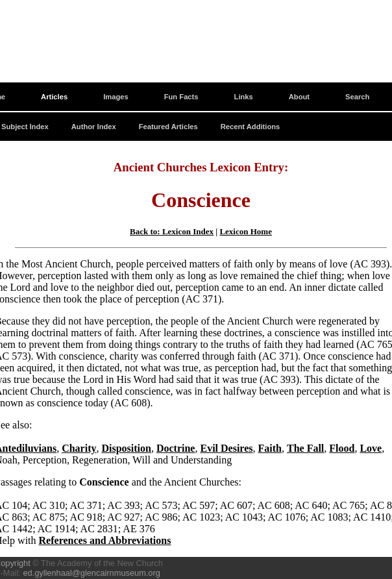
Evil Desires (226, 448)
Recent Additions (251, 127)
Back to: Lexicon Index (172, 231)
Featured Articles (168, 127)
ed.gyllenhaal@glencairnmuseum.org (91, 573)
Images (116, 97)
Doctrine (176, 448)
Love (371, 448)
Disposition (126, 448)
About (299, 97)
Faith (270, 448)
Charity (79, 448)
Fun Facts (181, 97)
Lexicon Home (246, 231)
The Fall (305, 448)
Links (244, 97)
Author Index (94, 127)
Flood (342, 448)
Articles (54, 97)
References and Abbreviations (105, 540)
